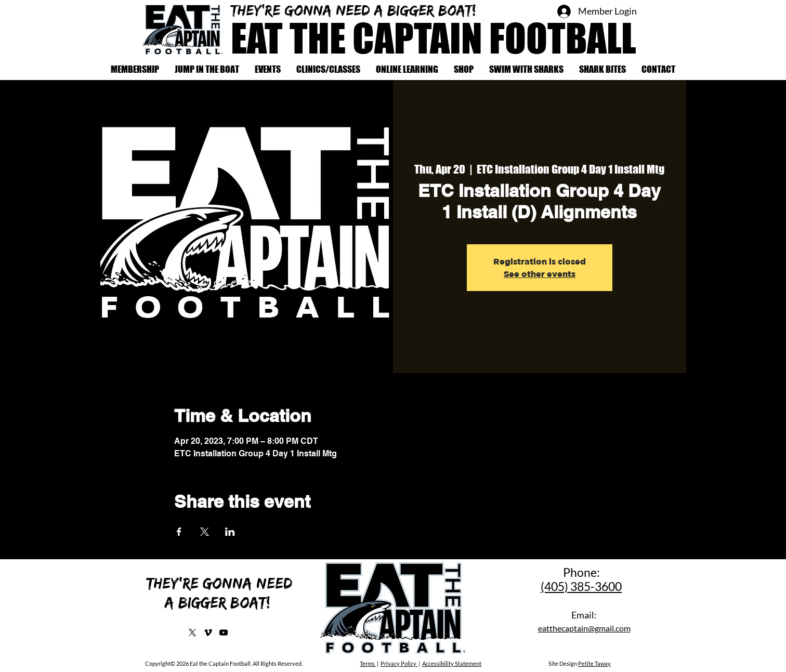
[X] (192, 633)
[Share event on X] (205, 532)
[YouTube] (224, 633)
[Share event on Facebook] (179, 532)
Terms (368, 663)
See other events (540, 274)
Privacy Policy (399, 663)
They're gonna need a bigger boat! (356, 10)
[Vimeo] (208, 633)
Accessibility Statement (452, 663)
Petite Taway (594, 663)
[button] (328, 69)
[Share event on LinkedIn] (230, 532)
